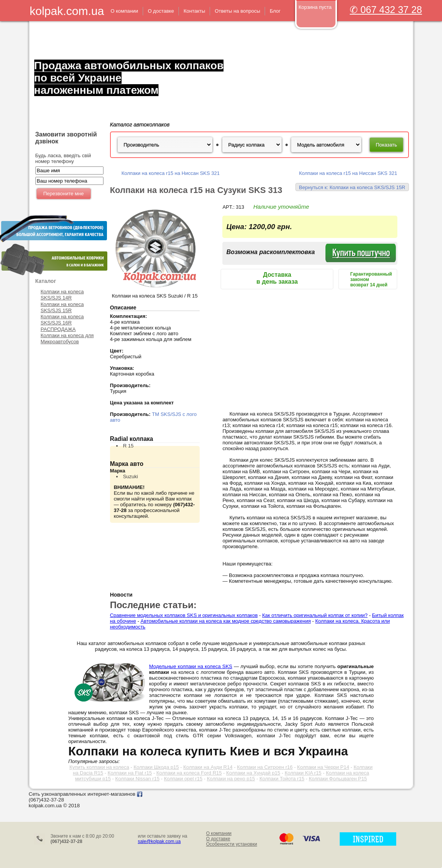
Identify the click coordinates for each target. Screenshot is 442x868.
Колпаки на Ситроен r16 (265, 767)
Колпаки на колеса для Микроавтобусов (67, 338)
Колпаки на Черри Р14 (323, 767)
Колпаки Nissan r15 (138, 779)
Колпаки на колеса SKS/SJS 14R (62, 295)
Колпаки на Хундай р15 (253, 773)
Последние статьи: (153, 605)
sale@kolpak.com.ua (159, 841)
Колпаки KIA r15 (303, 773)
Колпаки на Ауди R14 (208, 767)
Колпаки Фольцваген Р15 (338, 779)
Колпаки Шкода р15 (156, 767)
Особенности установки (232, 844)
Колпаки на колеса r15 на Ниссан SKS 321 (171, 173)
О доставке (218, 839)
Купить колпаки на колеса (99, 767)
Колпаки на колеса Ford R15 (189, 773)
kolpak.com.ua (67, 11)
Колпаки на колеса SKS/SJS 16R (62, 320)
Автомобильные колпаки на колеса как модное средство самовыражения (226, 621)
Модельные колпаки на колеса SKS (191, 666)
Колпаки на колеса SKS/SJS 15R (62, 307)
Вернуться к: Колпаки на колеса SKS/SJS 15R (352, 187)
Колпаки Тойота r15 (282, 779)
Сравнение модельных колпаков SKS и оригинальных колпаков (184, 615)
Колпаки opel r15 (183, 779)
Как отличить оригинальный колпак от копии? (315, 615)
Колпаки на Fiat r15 (130, 773)
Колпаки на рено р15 (231, 779)
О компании (219, 833)
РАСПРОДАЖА (58, 329)
